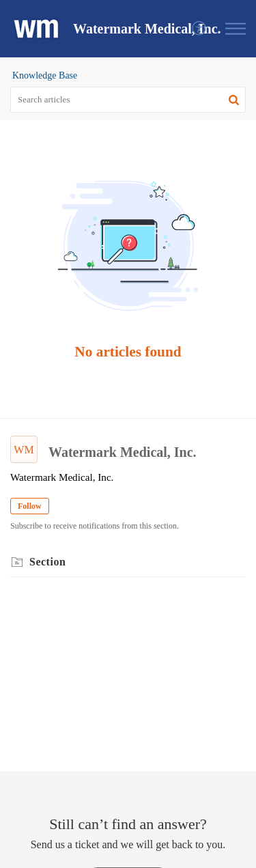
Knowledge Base (45, 75)
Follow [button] (30, 506)
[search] (128, 100)
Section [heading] (47, 562)
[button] (200, 29)
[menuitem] (200, 29)
